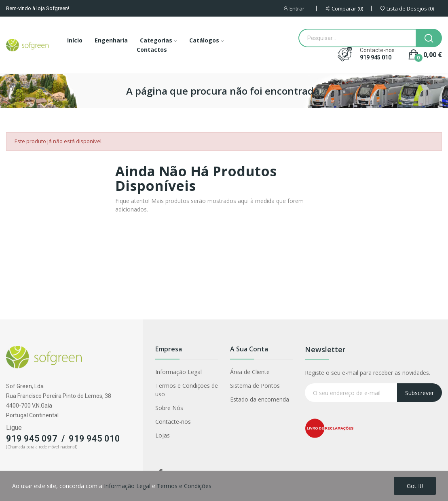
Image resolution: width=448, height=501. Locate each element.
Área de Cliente (250, 372)
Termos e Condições (184, 486)
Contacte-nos (173, 422)
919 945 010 (376, 57)
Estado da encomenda (260, 399)
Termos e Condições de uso (187, 390)
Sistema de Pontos (255, 386)
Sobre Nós (169, 408)
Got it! (415, 486)
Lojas (163, 435)
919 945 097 (32, 439)
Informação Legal (179, 372)
